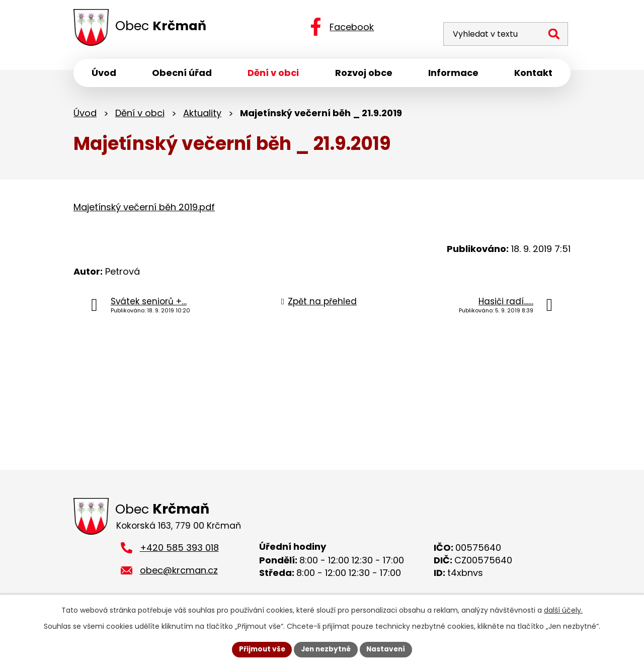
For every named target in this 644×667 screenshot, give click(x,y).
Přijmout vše (259, 649)
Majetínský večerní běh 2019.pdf (144, 209)
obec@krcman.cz (179, 573)
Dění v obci (140, 114)
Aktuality (202, 114)
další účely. (563, 610)
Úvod (85, 114)
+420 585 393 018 (179, 551)
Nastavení (388, 649)
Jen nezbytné (326, 649)
